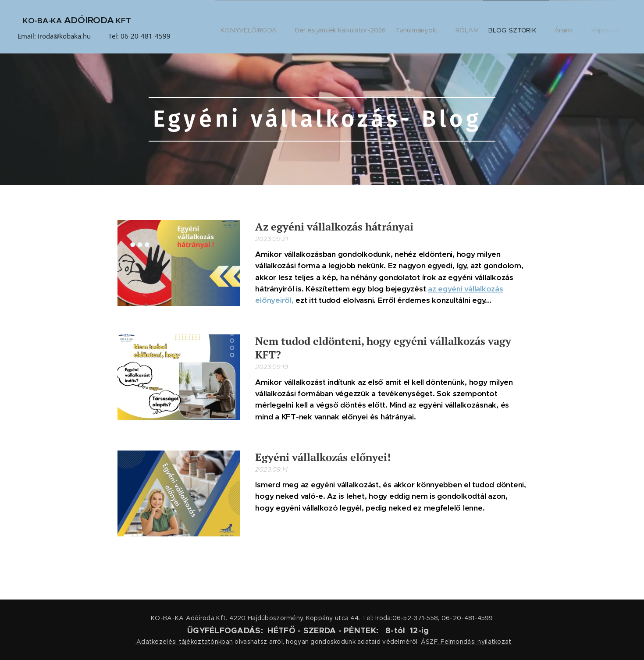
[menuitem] (237, 27)
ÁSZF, (430, 642)
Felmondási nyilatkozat (476, 642)
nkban (224, 642)
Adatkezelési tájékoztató (175, 642)
